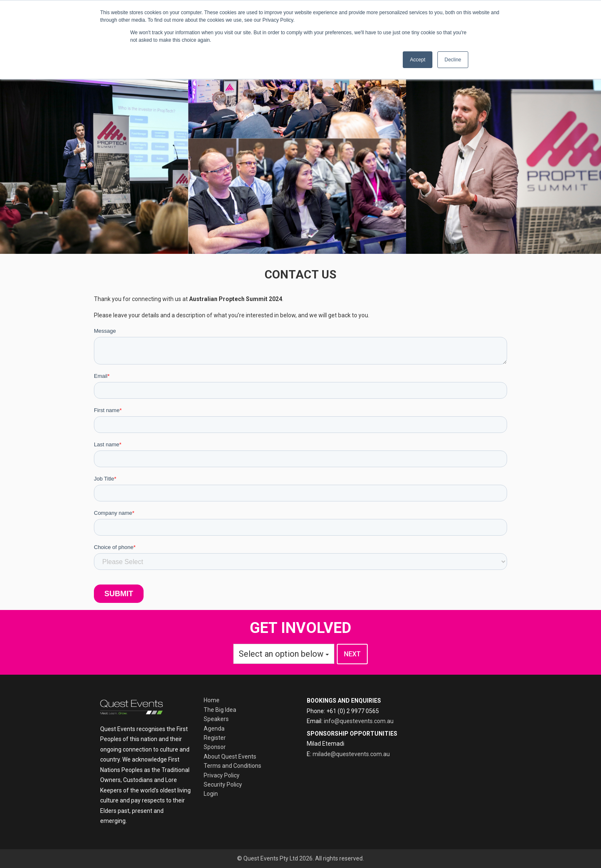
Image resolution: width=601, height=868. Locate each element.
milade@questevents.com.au (351, 754)
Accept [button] (418, 60)
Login (211, 794)
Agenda (214, 729)
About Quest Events (230, 757)
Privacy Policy (222, 775)
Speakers (216, 719)
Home (212, 700)
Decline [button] (453, 60)
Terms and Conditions (232, 766)
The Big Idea (220, 710)
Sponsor (215, 747)
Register (215, 738)
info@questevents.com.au (359, 721)
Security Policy (223, 784)
